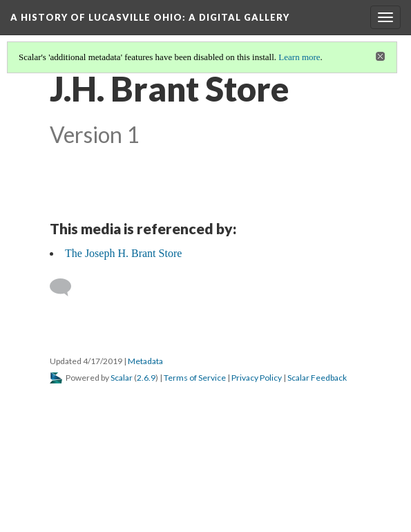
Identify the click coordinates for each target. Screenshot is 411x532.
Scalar (122, 378)
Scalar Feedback (317, 378)
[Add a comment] (67, 287)
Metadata (145, 361)
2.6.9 (146, 378)
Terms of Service (195, 378)
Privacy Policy (257, 378)
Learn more (299, 57)
